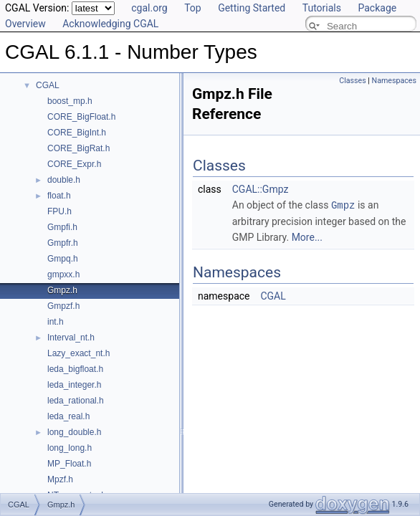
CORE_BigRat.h (78, 148)
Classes (352, 81)
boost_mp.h (70, 101)
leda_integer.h (74, 385)
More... (307, 236)
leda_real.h (68, 416)
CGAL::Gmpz (261, 189)
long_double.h (74, 432)
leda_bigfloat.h (75, 369)
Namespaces (394, 81)
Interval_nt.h (71, 338)
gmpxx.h (63, 274)
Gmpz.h (62, 290)
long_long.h (70, 448)
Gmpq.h (63, 259)
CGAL (48, 85)
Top (193, 8)
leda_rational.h (76, 401)
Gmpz (343, 205)
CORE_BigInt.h (77, 133)
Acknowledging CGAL (110, 24)
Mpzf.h (60, 479)
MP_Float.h (69, 464)
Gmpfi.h (62, 227)
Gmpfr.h (63, 243)
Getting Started (252, 8)
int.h (56, 322)
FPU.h (59, 211)
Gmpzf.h (63, 306)
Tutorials (322, 8)
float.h (59, 196)
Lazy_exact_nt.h (78, 353)
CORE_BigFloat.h (81, 117)
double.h (64, 180)
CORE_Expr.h (74, 164)
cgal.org (149, 8)
